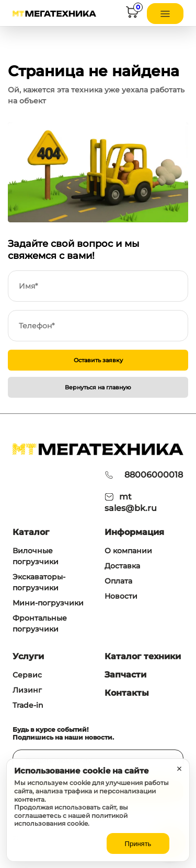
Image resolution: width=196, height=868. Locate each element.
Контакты (127, 693)
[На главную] (54, 13)
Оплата (118, 581)
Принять (138, 844)
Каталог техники (143, 656)
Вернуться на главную (98, 387)
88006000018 (154, 475)
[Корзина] (132, 14)
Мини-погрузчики (48, 603)
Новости (121, 596)
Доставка (122, 566)
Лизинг (27, 690)
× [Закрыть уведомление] (180, 769)
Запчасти (125, 675)
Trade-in (28, 705)
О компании (128, 551)
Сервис (27, 675)
